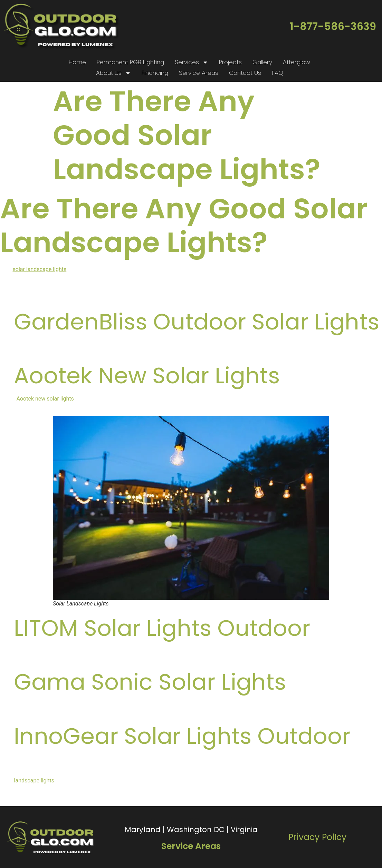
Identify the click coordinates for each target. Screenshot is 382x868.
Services (192, 62)
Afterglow (297, 62)
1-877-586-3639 (333, 27)
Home (77, 62)
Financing (155, 73)
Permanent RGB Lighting (130, 62)
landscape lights (34, 781)
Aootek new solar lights (45, 399)
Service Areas (199, 73)
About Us (113, 73)
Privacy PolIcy (317, 837)
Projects (230, 62)
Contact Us (245, 73)
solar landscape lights (40, 269)
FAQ (278, 73)
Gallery (262, 62)
